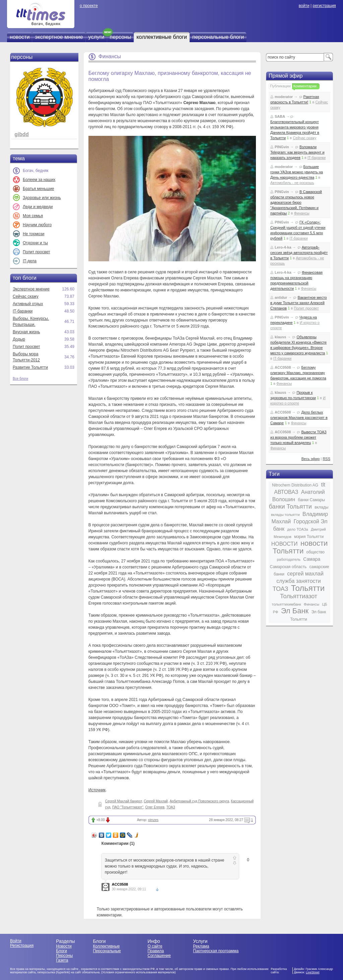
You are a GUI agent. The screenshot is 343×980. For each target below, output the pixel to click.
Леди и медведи (38, 207)
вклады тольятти (285, 515)
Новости (64, 946)
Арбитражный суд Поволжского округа (199, 801)
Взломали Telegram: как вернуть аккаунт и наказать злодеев (297, 152)
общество (316, 552)
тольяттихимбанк (286, 604)
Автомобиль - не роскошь (292, 183)
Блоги (61, 951)
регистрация (324, 6)
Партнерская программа (216, 951)
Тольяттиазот (299, 596)
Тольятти (308, 588)
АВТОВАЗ (286, 492)
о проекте (89, 6)
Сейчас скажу (26, 296)
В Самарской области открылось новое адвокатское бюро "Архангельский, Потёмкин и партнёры (296, 202)
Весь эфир (311, 459)
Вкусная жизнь (26, 332)
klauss (280, 337)
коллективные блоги (162, 37)
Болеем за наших (39, 180)
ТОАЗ (171, 807)
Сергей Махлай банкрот (124, 801)
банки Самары (311, 500)
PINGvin (282, 147)
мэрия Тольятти (309, 537)
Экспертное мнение (31, 289)
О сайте (155, 946)
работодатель (289, 559)
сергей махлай (305, 574)
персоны (121, 37)
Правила (156, 951)
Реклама (201, 946)
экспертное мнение (59, 37)
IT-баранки (23, 311)
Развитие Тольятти (30, 367)
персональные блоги (218, 37)
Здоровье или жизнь (42, 198)
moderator (284, 97)
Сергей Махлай (156, 801)
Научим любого (37, 225)
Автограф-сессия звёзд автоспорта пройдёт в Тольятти (299, 253)
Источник (97, 790)
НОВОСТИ (285, 544)
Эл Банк (295, 611)
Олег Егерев (155, 807)
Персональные (107, 951)
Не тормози (33, 234)
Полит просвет (36, 252)
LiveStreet (313, 972)
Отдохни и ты (35, 243)
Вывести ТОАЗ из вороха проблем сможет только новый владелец (298, 437)
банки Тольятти (290, 507)
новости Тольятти (300, 547)
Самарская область (288, 567)
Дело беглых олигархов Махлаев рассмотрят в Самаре (299, 418)
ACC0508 (120, 884)
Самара (312, 559)
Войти (16, 941)
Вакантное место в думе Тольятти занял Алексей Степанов (299, 303)
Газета (62, 960)
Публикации (280, 86)
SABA (280, 116)
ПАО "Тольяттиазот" (128, 807)
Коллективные (107, 946)
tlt (323, 485)
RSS (326, 459)
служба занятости (299, 581)
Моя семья (33, 216)
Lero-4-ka (283, 247)
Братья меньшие (38, 189)
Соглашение (159, 956)
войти (304, 6)
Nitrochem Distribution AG (295, 485)
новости (20, 37)
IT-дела (30, 261)
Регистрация (22, 946)
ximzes (153, 820)
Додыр (19, 339)
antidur (281, 297)
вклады (321, 507)
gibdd (21, 134)
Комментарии (305, 86)
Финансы (110, 56)
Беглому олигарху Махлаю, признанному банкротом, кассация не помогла (298, 373)
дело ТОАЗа (297, 529)
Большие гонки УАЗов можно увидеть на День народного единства (297, 172)
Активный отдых (28, 304)
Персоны (64, 956)
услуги (96, 37)
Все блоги (20, 379)
